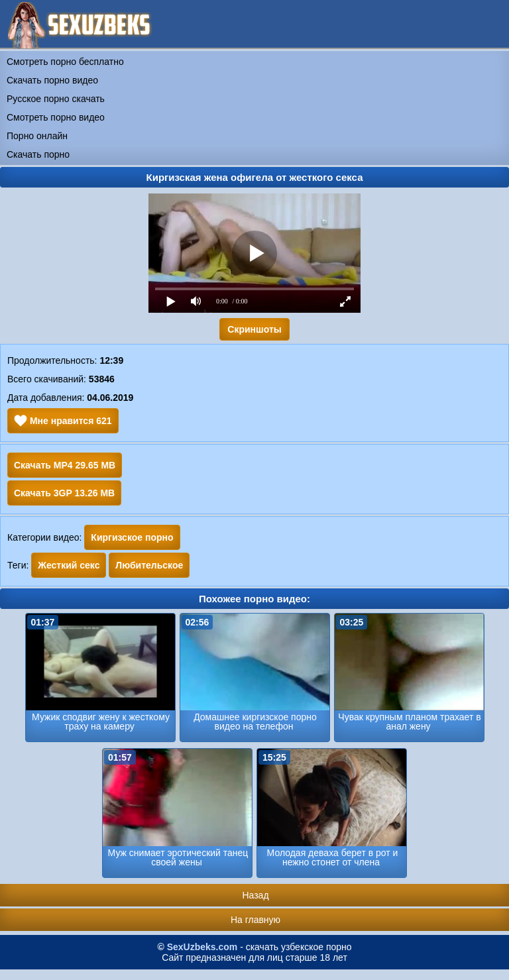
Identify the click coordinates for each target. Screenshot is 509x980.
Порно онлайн (37, 136)
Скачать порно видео (52, 80)
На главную (255, 920)
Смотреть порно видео (56, 117)
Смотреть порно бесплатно (65, 62)
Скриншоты (254, 329)
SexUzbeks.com (202, 947)
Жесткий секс (69, 565)
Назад (255, 895)
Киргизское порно (132, 537)
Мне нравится (63, 421)
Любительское (149, 565)
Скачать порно (38, 154)
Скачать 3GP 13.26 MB (64, 493)
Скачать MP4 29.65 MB (65, 465)
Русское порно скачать (56, 99)
